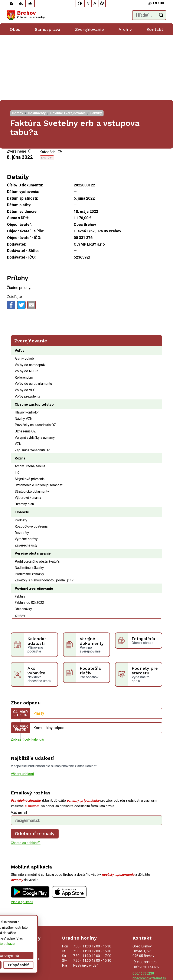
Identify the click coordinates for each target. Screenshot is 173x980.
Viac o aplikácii (22, 837)
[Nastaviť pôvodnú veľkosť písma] (95, 3)
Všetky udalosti (22, 709)
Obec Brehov (157, 963)
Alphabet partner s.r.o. (150, 958)
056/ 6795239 (143, 909)
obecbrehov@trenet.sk (149, 913)
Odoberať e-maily (35, 769)
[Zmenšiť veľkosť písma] (88, 3)
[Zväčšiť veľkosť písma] (102, 3)
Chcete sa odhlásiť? (26, 778)
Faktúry (47, 93)
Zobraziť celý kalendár (27, 675)
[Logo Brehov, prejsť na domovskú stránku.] (26, 15)
